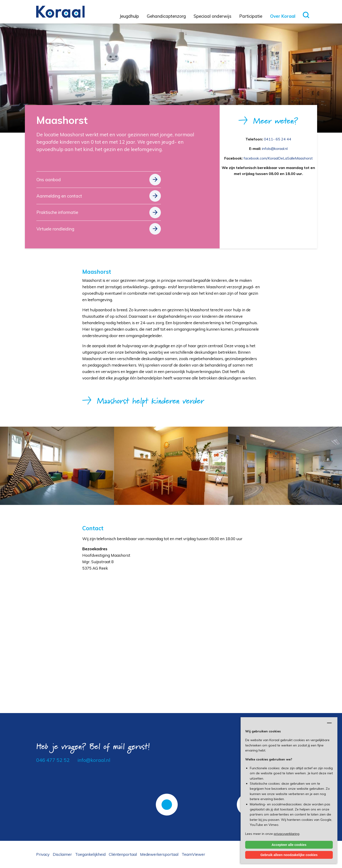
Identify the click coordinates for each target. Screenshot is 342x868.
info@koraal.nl (94, 760)
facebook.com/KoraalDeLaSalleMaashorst (278, 158)
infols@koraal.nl (275, 149)
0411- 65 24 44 (278, 139)
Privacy (43, 854)
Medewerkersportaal (159, 854)
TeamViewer (193, 854)
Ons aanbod (49, 180)
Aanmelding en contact (59, 196)
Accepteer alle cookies (289, 845)
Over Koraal (283, 16)
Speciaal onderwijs (212, 16)
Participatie (251, 16)
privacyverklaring (287, 834)
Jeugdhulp (129, 16)
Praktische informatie (57, 212)
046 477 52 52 (53, 760)
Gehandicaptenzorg (166, 16)
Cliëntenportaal (123, 854)
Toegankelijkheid (90, 854)
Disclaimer (62, 854)
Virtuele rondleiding (55, 229)
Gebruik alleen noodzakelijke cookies (289, 855)
